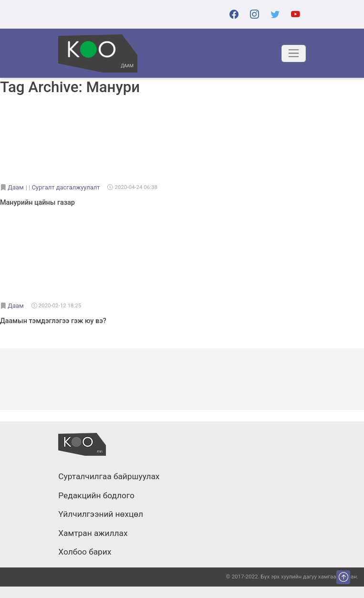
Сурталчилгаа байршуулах (109, 477)
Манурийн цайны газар (37, 203)
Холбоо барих (85, 552)
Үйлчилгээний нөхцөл (101, 514)
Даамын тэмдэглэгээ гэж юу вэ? (53, 321)
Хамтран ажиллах (93, 534)
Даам (16, 187)
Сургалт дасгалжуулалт (66, 187)
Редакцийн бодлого (96, 496)
